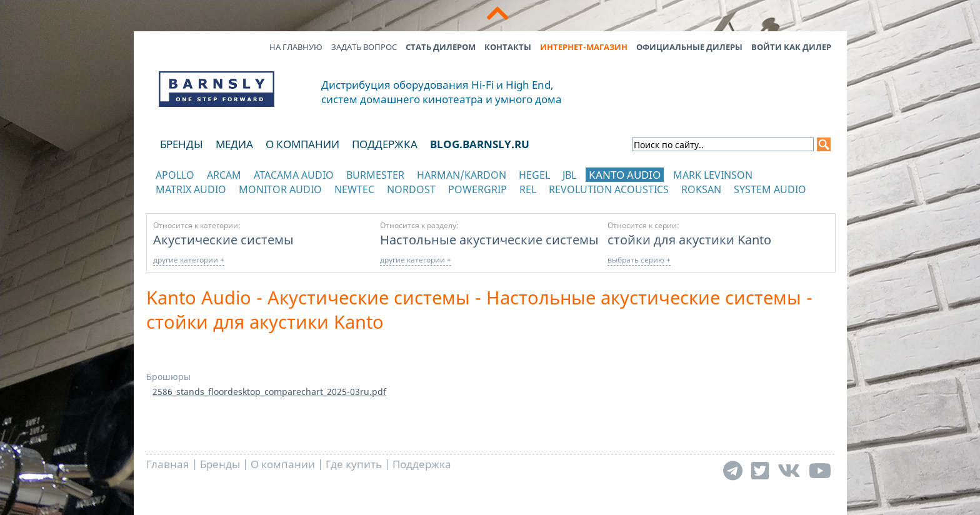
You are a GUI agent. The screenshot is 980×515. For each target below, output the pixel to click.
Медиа (234, 144)
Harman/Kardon (462, 175)
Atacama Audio (294, 175)
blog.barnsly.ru (480, 144)
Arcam (224, 175)
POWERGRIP (477, 189)
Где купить (354, 464)
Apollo (175, 175)
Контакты (508, 47)
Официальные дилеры (689, 47)
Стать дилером (441, 47)
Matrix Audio (191, 189)
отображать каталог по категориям (217, 202)
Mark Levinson (713, 175)
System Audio (770, 189)
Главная (168, 464)
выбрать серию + (639, 260)
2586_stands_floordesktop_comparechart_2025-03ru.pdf (269, 392)
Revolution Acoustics (609, 189)
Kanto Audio (625, 175)
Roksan (701, 189)
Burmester (375, 175)
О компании (302, 144)
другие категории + (189, 260)
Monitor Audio (280, 189)
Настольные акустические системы (489, 239)
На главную (296, 47)
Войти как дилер (791, 47)
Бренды (182, 144)
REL (528, 189)
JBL (569, 175)
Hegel (534, 175)
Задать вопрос (364, 47)
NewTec (354, 189)
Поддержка (385, 144)
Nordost (411, 189)
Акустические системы (223, 239)
